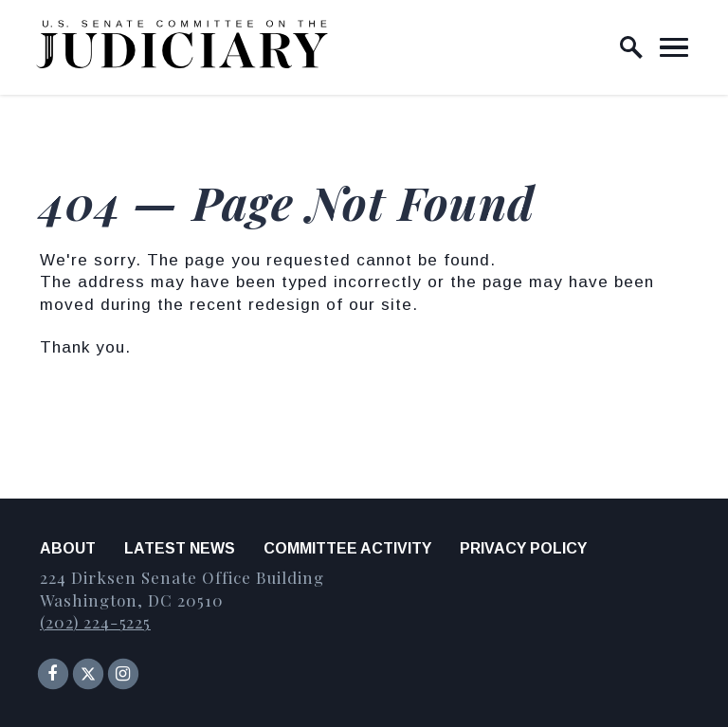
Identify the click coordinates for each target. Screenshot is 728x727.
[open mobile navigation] (674, 47)
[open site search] (631, 47)
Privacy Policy (523, 548)
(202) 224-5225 (95, 622)
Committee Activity (347, 548)
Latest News (180, 548)
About (68, 548)
